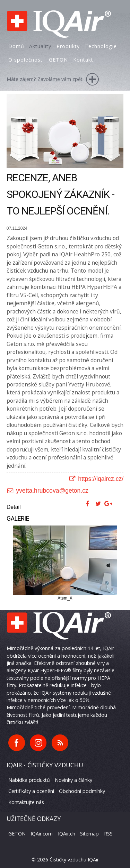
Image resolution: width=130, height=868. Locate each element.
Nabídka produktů (29, 780)
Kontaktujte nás (26, 802)
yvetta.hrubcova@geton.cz (47, 491)
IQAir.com (42, 834)
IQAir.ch (67, 834)
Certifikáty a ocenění (31, 791)
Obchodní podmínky (82, 791)
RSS (108, 834)
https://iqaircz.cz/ (96, 479)
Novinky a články (73, 780)
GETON (17, 834)
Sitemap (89, 834)
